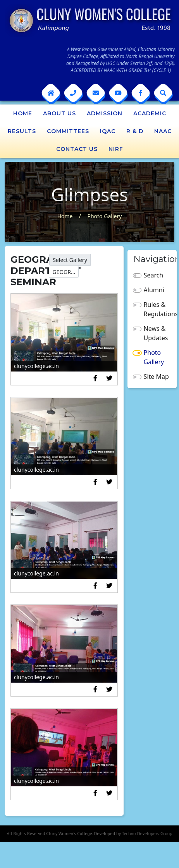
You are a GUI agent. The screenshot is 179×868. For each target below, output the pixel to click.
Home (23, 113)
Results (22, 131)
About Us (59, 113)
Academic (150, 113)
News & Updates (156, 333)
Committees (68, 131)
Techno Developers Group (147, 833)
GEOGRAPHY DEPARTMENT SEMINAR (65, 272)
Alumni (154, 290)
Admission (105, 113)
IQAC (108, 131)
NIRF (116, 149)
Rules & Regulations (157, 309)
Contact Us (77, 149)
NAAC (163, 131)
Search (154, 275)
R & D (135, 131)
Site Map (156, 377)
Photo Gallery (104, 216)
